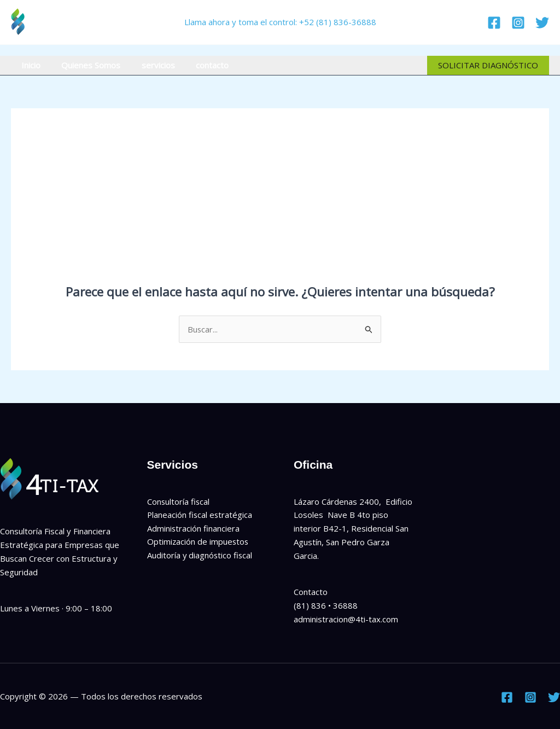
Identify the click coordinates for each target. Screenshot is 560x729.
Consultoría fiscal (179, 501)
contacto (196, 65)
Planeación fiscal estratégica (200, 515)
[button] (488, 65)
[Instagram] (518, 23)
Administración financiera (194, 528)
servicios (147, 65)
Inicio (29, 65)
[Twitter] (542, 23)
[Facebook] (494, 23)
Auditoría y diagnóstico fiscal (200, 556)
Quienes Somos (84, 65)
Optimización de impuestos (199, 542)
